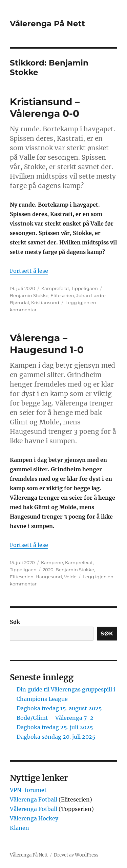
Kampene (52, 562)
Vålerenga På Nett (47, 24)
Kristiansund (45, 303)
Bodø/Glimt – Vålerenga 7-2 (55, 718)
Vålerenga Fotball (34, 799)
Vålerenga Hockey (34, 818)
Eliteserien (62, 295)
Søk (15, 622)
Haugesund (49, 577)
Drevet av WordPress (76, 855)
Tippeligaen (84, 288)
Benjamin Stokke (29, 295)
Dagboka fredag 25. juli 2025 (55, 727)
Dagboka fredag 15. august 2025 (59, 708)
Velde (70, 577)
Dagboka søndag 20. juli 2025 (56, 737)
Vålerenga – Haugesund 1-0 (47, 344)
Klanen (19, 828)
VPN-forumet (28, 790)
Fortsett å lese (29, 271)
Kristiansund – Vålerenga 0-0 (45, 108)
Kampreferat (55, 288)
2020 (48, 570)
